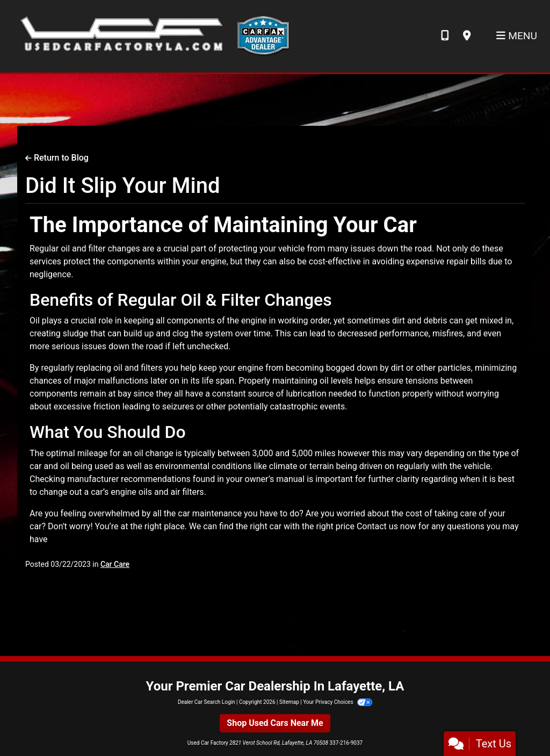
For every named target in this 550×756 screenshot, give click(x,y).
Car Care (115, 564)
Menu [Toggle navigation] (517, 36)
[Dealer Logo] (152, 36)
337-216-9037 (346, 743)
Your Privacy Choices (338, 702)
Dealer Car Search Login (207, 702)
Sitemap (289, 702)
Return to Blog (57, 158)
